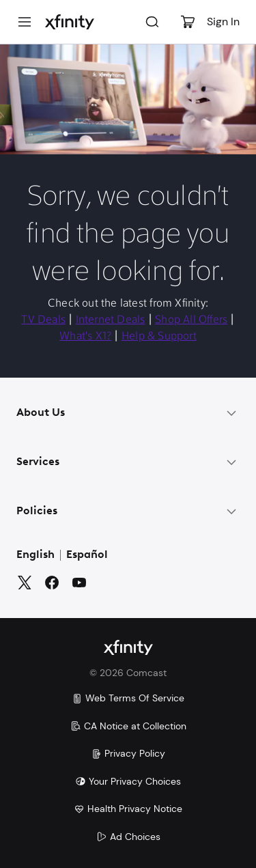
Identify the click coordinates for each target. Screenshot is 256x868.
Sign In (223, 22)
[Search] (152, 22)
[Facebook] (52, 583)
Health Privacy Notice (128, 809)
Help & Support (159, 337)
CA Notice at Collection (128, 726)
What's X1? (85, 337)
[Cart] (188, 22)
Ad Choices (128, 837)
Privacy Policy (128, 753)
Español (87, 555)
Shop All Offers (191, 320)
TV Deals (43, 320)
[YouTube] (79, 583)
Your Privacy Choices (128, 781)
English (35, 555)
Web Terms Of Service (128, 698)
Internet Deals (111, 320)
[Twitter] (25, 583)
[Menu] (25, 22)
